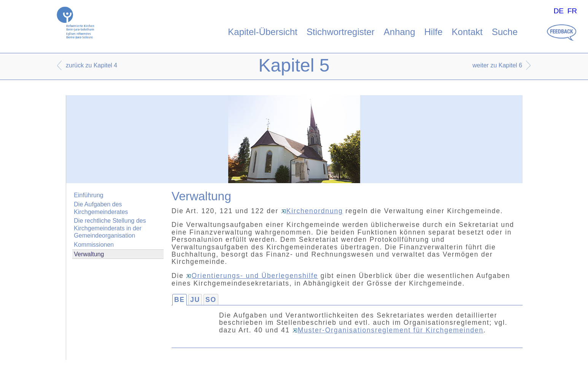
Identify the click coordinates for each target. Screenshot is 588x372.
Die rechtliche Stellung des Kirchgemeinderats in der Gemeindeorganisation (110, 228)
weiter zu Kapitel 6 (497, 65)
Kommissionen (94, 245)
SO (211, 300)
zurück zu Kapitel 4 (91, 65)
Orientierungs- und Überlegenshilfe (252, 276)
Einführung (88, 195)
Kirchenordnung (312, 211)
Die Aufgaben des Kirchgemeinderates (101, 208)
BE (180, 300)
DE (559, 11)
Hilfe (434, 32)
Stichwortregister (341, 32)
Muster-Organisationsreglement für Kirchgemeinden (388, 330)
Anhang (400, 32)
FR (572, 11)
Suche (505, 32)
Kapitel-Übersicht (263, 32)
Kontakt (467, 32)
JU (195, 300)
